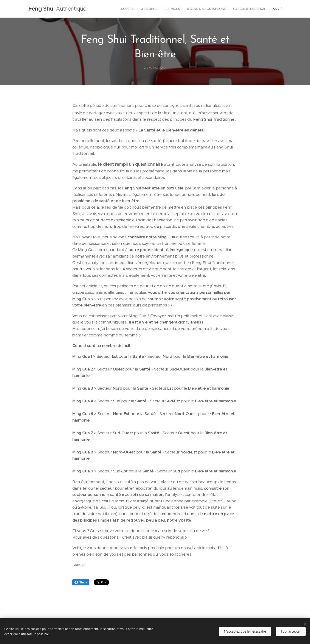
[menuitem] (137, 9)
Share (81, 582)
